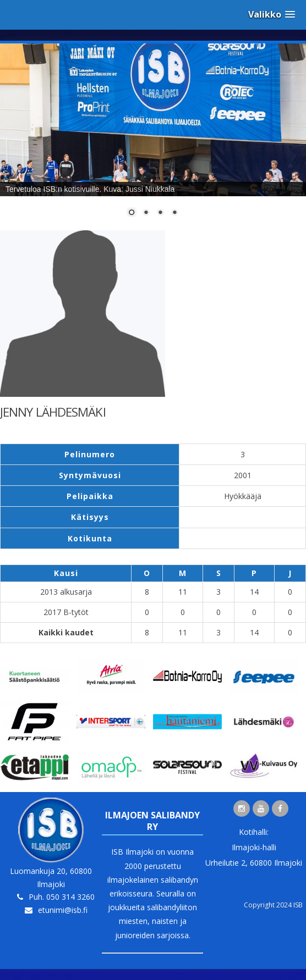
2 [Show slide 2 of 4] (146, 213)
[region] (153, 137)
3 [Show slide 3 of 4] (160, 213)
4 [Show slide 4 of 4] (174, 213)
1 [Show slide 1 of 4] (132, 213)
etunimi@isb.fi (63, 910)
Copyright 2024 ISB (273, 905)
